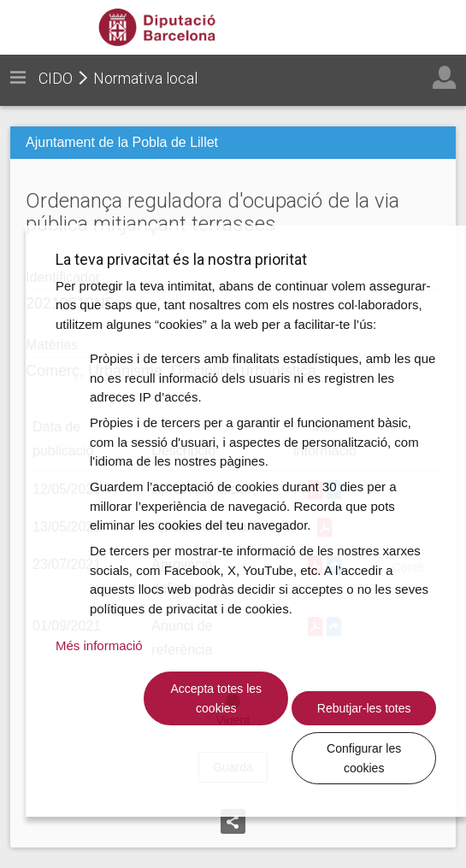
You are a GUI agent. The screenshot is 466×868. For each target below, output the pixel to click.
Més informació (99, 704)
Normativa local (145, 78)
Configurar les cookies (379, 757)
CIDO (56, 78)
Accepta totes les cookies (143, 757)
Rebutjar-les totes (261, 757)
